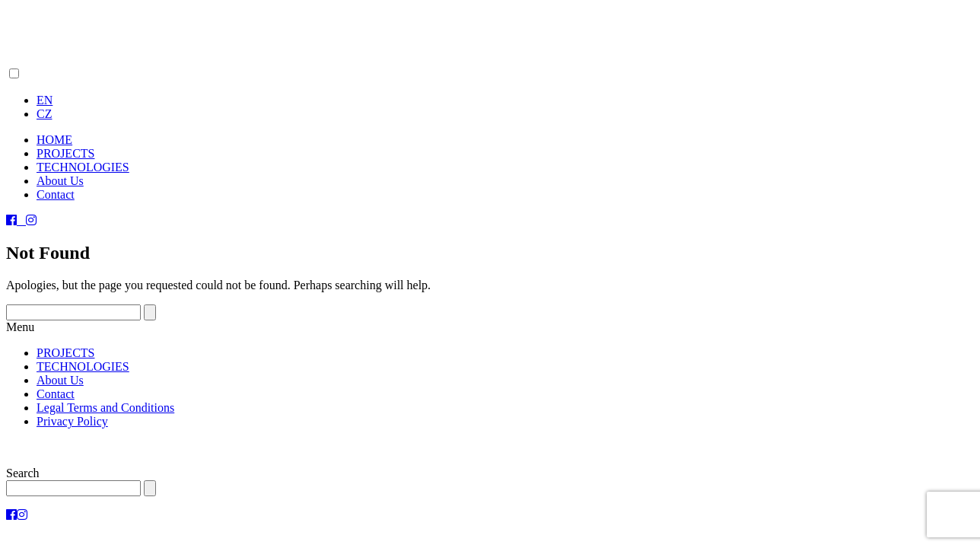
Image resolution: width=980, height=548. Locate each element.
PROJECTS (65, 153)
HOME (54, 140)
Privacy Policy (72, 421)
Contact (56, 194)
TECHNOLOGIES (83, 167)
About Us (60, 181)
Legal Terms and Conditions (105, 408)
